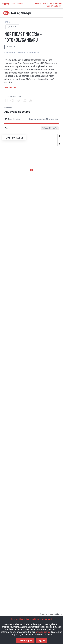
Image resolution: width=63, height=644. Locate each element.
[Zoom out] (60, 140)
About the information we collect (32, 619)
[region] (31, 374)
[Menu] (60, 13)
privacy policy (43, 632)
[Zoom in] (60, 136)
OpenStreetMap (47, 614)
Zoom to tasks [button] (14, 137)
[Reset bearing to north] (60, 144)
